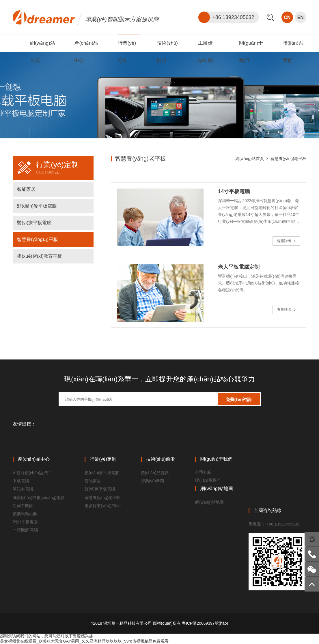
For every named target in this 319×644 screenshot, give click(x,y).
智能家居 (26, 189)
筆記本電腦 (23, 489)
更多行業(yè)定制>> (102, 506)
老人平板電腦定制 (239, 267)
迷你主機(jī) (23, 506)
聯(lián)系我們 (208, 480)
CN (287, 17)
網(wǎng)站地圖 (209, 502)
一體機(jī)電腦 (25, 530)
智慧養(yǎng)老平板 (37, 239)
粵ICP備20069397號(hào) (205, 623)
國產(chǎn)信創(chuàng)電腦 (39, 498)
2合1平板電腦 (25, 522)
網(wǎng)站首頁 (250, 159)
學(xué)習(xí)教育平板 (40, 256)
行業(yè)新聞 (152, 481)
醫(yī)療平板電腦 (34, 223)
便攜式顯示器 (25, 514)
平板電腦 (21, 481)
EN (301, 17)
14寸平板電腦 (234, 191)
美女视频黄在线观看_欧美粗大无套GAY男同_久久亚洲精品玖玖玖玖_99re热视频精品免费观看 (84, 641)
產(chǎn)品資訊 (155, 473)
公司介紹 (203, 472)
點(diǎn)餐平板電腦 (37, 206)
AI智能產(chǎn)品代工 (32, 473)
